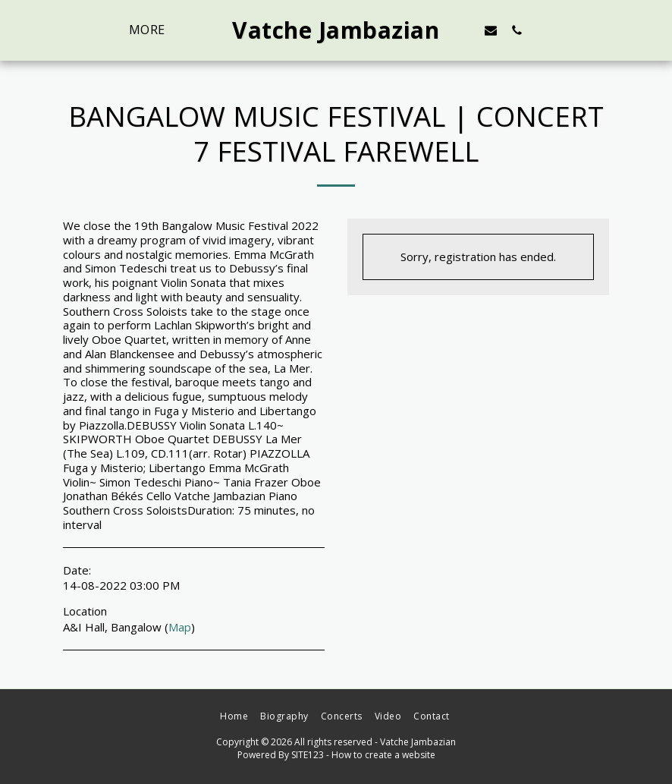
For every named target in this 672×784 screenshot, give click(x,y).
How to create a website (383, 755)
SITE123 (308, 755)
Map (180, 627)
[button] (491, 30)
